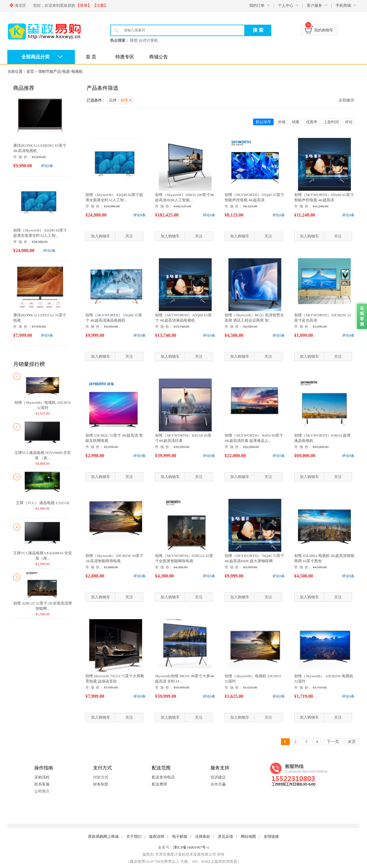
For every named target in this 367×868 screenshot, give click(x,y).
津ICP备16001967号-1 (191, 847)
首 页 (91, 57)
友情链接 (271, 836)
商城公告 (159, 57)
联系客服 (42, 784)
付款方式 (101, 777)
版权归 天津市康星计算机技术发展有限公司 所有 (184, 854)
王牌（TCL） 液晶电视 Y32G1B (43, 503)
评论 (349, 122)
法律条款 (203, 836)
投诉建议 (218, 777)
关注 (129, 236)
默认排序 (263, 122)
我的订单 (257, 5)
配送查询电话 (163, 777)
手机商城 (343, 5)
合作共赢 (218, 784)
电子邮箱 (180, 836)
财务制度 (101, 784)
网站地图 (248, 836)
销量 (296, 122)
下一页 (333, 742)
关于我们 (134, 836)
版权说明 (157, 836)
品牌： (120, 100)
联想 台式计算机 (144, 40)
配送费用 (159, 784)
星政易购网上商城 (103, 836)
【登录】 (84, 5)
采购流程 (42, 777)
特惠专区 (125, 57)
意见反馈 (225, 836)
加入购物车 (101, 236)
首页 (30, 71)
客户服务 (314, 5)
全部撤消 (346, 100)
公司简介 (42, 791)
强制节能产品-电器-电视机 (60, 71)
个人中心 (286, 5)
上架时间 (331, 122)
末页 (352, 742)
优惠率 (312, 122)
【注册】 (100, 5)
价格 (282, 122)
